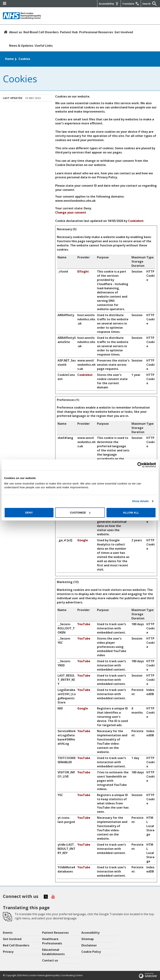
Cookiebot (136, 221)
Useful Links (44, 46)
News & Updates (21, 46)
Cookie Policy (91, 952)
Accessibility (90, 933)
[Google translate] (131, 4)
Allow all (131, 513)
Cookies (24, 59)
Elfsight (83, 271)
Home (9, 59)
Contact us (50, 960)
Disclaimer (89, 945)
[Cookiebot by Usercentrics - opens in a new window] (140, 465)
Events (8, 933)
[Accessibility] (109, 4)
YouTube (84, 624)
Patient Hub (69, 32)
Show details (140, 501)
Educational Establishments (53, 952)
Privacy (8, 952)
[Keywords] (147, 4)
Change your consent (71, 212)
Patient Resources (55, 933)
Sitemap (88, 939)
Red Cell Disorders (16, 945)
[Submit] (153, 4)
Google (83, 540)
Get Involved (124, 32)
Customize (80, 513)
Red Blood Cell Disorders (41, 32)
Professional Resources (96, 32)
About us (16, 32)
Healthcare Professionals (52, 941)
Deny (29, 513)
